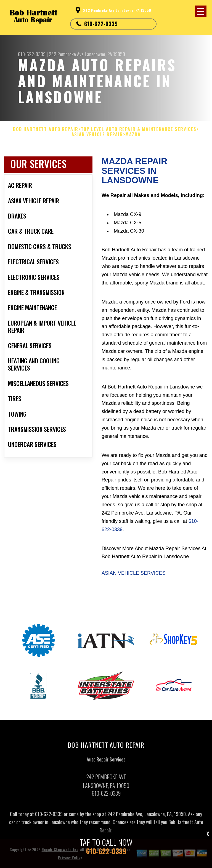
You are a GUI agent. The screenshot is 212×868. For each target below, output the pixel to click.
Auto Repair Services (106, 761)
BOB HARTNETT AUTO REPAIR (46, 129)
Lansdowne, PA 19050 (105, 54)
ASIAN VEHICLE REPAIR (97, 135)
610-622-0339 (101, 24)
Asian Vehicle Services (134, 573)
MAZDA (133, 135)
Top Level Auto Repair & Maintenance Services (139, 129)
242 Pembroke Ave (66, 54)
